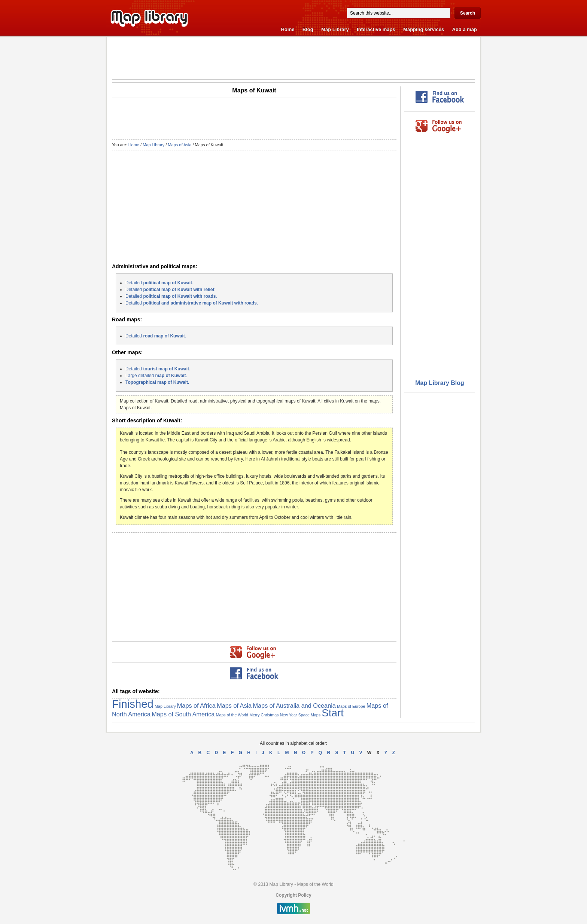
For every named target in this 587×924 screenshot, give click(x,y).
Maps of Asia (180, 145)
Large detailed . (156, 376)
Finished (133, 704)
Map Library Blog (440, 383)
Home (288, 29)
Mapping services (424, 29)
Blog (308, 29)
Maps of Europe (351, 706)
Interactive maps (376, 29)
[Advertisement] (293, 58)
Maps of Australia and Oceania (294, 706)
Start (333, 713)
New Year (289, 715)
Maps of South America (183, 714)
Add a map (465, 29)
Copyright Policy (293, 895)
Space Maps (309, 715)
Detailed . (159, 283)
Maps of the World (232, 715)
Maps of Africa (196, 706)
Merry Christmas (264, 715)
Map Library (335, 29)
